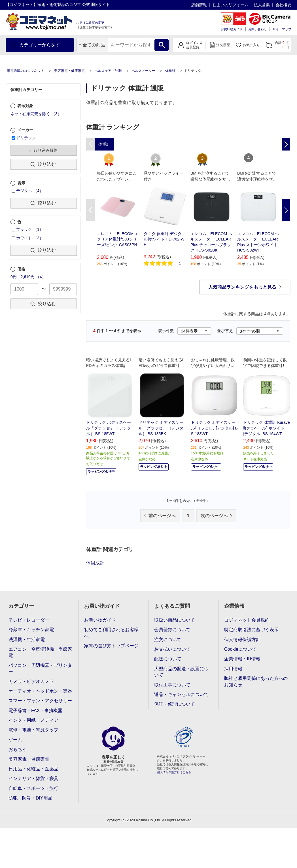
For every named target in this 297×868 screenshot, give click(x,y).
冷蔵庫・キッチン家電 (31, 630)
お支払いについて (172, 649)
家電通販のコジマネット (26, 71)
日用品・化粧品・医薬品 (33, 769)
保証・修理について (175, 704)
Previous (90, 210)
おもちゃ (18, 749)
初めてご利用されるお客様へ (111, 633)
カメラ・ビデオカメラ (31, 681)
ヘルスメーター (143, 71)
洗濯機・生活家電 (27, 640)
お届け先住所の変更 (90, 23)
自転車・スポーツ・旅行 (33, 788)
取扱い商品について (175, 620)
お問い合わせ (258, 29)
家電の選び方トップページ (111, 646)
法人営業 (262, 5)
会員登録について (172, 630)
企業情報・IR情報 (242, 659)
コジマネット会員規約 (247, 620)
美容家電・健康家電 (69, 71)
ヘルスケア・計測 (108, 71)
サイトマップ (282, 29)
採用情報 (233, 669)
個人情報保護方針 (242, 640)
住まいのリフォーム (230, 5)
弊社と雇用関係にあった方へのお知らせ (256, 681)
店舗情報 (199, 5)
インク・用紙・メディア (33, 720)
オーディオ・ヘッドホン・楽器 (40, 691)
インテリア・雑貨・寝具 (33, 778)
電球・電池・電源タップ (33, 730)
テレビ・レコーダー (29, 620)
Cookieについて (240, 649)
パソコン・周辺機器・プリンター (40, 668)
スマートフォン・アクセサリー (40, 701)
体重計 (170, 71)
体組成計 (95, 563)
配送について (168, 659)
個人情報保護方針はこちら (174, 772)
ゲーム (15, 740)
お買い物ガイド (232, 29)
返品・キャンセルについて (181, 694)
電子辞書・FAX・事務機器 (35, 711)
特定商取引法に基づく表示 (251, 630)
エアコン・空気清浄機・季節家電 (40, 652)
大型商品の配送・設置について (181, 672)
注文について (168, 640)
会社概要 (283, 5)
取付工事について (172, 685)
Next (286, 210)
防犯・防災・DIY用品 (30, 798)
